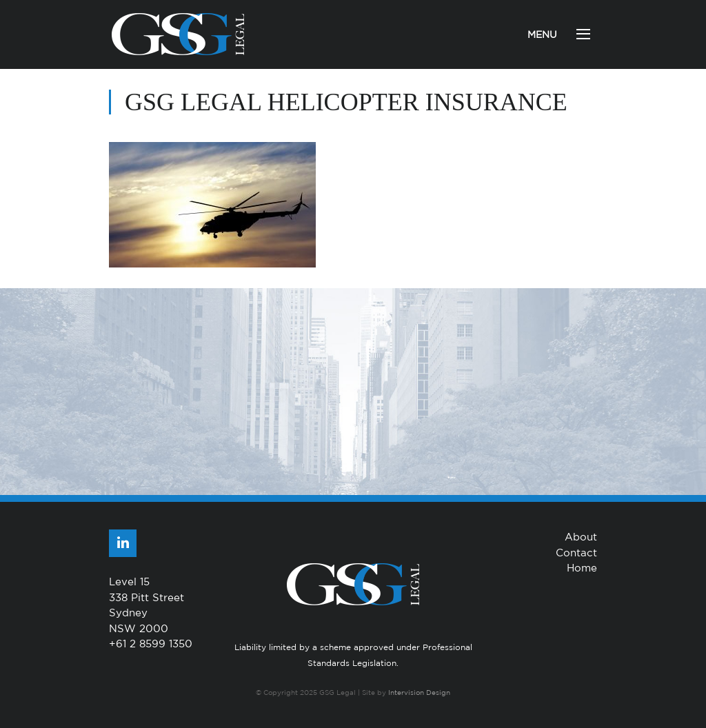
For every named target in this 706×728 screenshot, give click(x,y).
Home (582, 568)
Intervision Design (419, 692)
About (581, 537)
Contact (576, 553)
